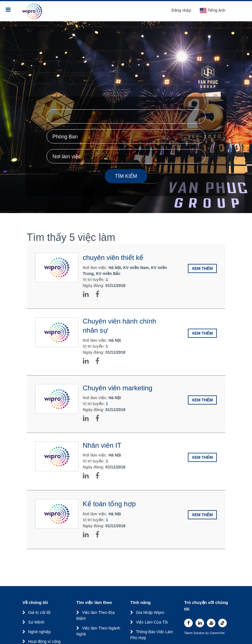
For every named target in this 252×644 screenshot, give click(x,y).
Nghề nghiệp (39, 632)
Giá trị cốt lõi (39, 612)
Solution (199, 633)
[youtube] (211, 623)
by (208, 633)
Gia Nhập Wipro (150, 612)
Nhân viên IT (102, 445)
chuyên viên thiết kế (113, 258)
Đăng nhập (181, 10)
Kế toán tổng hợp (109, 504)
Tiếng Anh (212, 11)
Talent (189, 633)
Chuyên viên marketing (118, 388)
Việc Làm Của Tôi (152, 622)
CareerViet (217, 633)
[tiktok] (222, 623)
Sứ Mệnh (36, 622)
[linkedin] (200, 623)
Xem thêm (202, 268)
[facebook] (188, 623)
